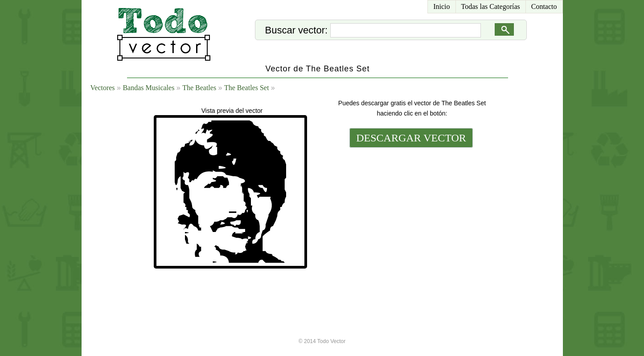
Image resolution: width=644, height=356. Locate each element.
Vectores (103, 88)
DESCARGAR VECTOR (411, 138)
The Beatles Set (246, 88)
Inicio (441, 6)
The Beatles (199, 88)
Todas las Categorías (491, 6)
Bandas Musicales (148, 88)
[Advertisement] (410, 211)
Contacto (544, 6)
